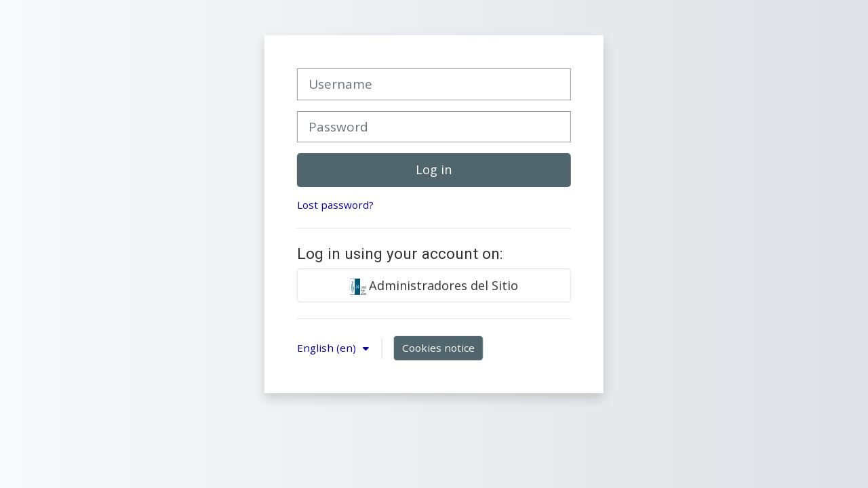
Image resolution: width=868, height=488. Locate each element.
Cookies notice (438, 348)
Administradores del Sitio (434, 286)
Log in (434, 169)
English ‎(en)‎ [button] (328, 348)
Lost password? (335, 205)
